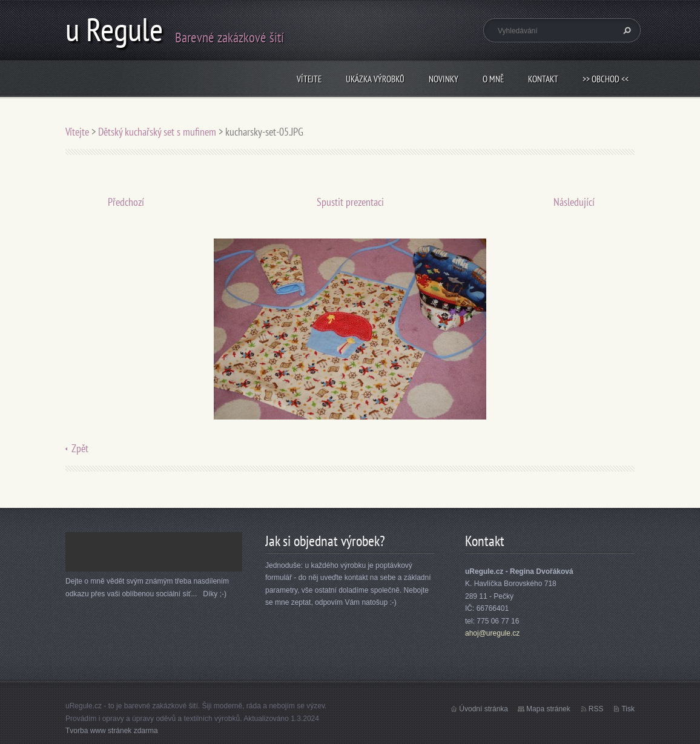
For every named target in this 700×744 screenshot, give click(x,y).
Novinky (444, 79)
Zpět (80, 448)
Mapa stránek (548, 709)
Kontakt (543, 79)
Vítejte (309, 79)
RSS (596, 709)
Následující (574, 202)
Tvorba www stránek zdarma (112, 731)
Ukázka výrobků (375, 79)
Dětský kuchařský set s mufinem (157, 132)
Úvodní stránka (484, 709)
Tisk (628, 709)
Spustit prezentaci (350, 202)
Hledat (626, 30)
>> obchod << (606, 79)
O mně (493, 79)
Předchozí (126, 202)
